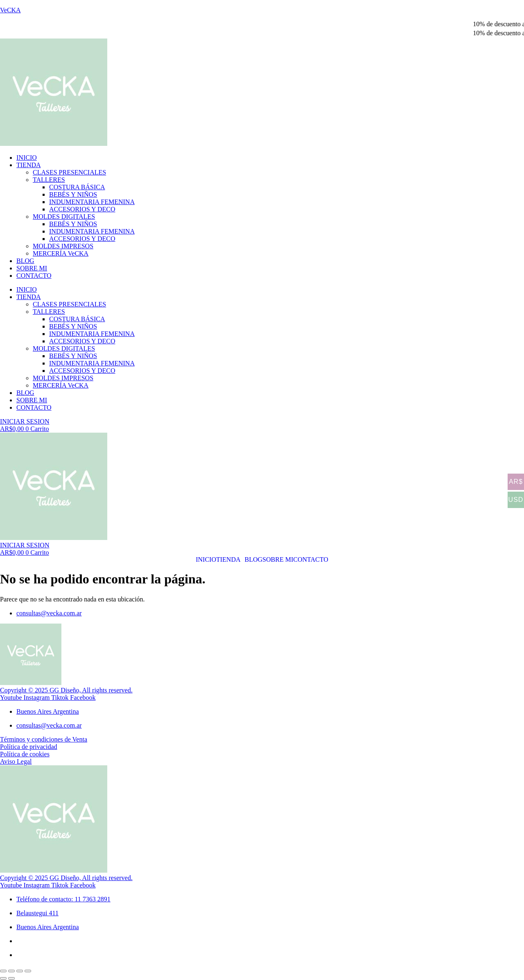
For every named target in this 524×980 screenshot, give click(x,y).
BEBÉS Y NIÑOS (73, 194)
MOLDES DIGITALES (64, 217)
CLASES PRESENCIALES (69, 172)
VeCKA (10, 10)
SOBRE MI (32, 268)
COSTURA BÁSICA (77, 187)
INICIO (27, 158)
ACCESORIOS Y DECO (82, 209)
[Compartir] (20, 971)
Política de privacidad (29, 747)
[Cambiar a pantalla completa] (11, 971)
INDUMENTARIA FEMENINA (92, 202)
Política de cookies (25, 754)
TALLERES (49, 180)
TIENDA (29, 165)
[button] (230, 560)
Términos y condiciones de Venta (44, 739)
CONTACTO (34, 276)
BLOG (25, 261)
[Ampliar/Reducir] (3, 971)
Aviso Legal (16, 761)
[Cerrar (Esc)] (28, 971)
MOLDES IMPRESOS (63, 246)
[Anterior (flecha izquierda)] (3, 978)
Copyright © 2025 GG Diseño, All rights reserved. (66, 690)
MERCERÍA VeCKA (61, 253)
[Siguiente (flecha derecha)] (11, 978)
